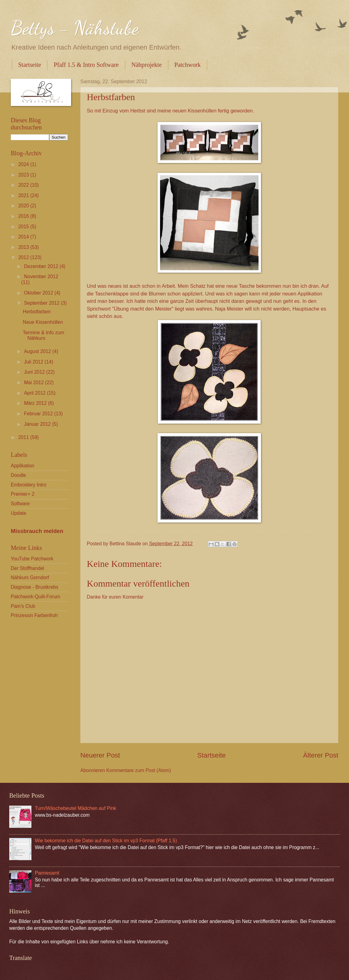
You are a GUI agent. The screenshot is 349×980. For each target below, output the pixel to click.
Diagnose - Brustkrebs (35, 587)
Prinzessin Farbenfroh (34, 615)
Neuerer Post (100, 755)
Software (20, 504)
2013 (24, 247)
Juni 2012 (35, 372)
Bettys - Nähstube (75, 28)
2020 (24, 206)
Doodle (18, 475)
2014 (24, 237)
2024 (24, 164)
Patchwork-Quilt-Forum (36, 597)
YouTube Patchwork (32, 559)
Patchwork (188, 65)
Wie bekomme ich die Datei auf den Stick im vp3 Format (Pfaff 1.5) (106, 841)
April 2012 (36, 393)
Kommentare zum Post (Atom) (138, 770)
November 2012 (41, 277)
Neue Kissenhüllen (43, 322)
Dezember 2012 (42, 266)
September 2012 (42, 303)
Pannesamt (47, 873)
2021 (24, 195)
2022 (24, 185)
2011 (24, 437)
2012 (24, 257)
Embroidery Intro (29, 485)
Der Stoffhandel (27, 568)
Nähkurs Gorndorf (30, 577)
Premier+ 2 (23, 494)
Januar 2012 (38, 424)
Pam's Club (23, 606)
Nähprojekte (147, 65)
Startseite (30, 65)
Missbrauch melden (37, 531)
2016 (24, 216)
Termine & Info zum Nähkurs (44, 335)
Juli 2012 (34, 362)
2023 (24, 175)
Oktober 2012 (39, 293)
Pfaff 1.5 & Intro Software (86, 65)
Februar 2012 (39, 414)
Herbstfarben (37, 312)
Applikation (22, 466)
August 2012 (38, 351)
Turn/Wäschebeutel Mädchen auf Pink (75, 808)
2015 (24, 227)
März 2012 (36, 403)
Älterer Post (321, 755)
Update (18, 513)
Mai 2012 (35, 382)
